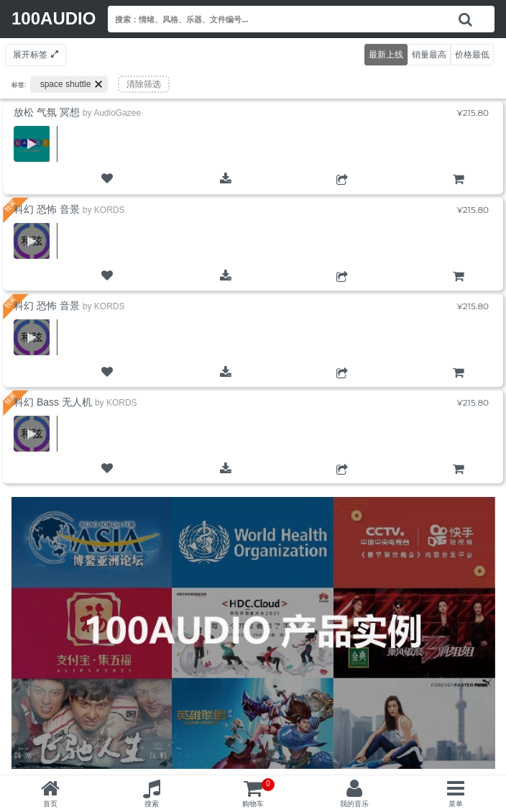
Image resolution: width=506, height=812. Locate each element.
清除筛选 (144, 84)
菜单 (456, 804)
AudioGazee (117, 113)
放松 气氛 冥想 (47, 112)
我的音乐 (354, 804)
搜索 (152, 804)
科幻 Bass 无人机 (53, 402)
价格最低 (472, 54)
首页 (50, 804)
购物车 (458, 191)
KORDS (110, 210)
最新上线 (386, 54)
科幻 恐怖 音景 (47, 209)
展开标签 (30, 54)
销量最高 (429, 54)
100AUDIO (54, 18)
